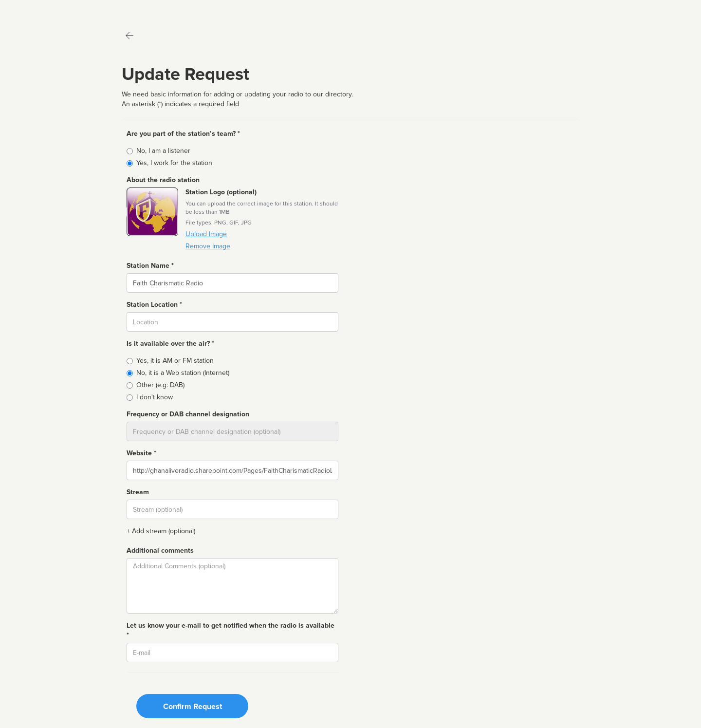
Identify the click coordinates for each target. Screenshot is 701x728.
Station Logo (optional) (221, 192)
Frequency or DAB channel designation (188, 414)
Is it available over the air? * (170, 344)
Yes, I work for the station (174, 163)
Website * (141, 453)
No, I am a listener (163, 151)
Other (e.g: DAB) (160, 385)
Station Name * (150, 266)
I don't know (155, 397)
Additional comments (160, 551)
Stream (138, 492)
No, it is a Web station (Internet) (183, 373)
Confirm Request (193, 707)
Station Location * (154, 305)
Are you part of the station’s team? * (183, 134)
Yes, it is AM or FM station (175, 361)
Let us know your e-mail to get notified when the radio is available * (231, 630)
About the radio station (163, 180)
